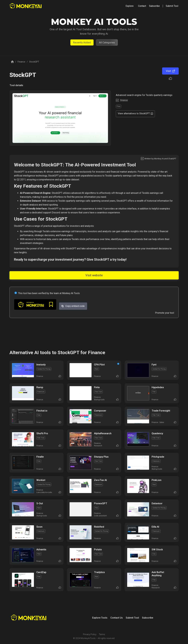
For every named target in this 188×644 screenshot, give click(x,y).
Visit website (94, 275)
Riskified (99, 527)
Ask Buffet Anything (158, 574)
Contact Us (117, 618)
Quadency (157, 433)
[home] (26, 6)
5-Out (40, 503)
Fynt (154, 365)
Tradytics (99, 572)
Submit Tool (132, 618)
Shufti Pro (42, 433)
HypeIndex (158, 387)
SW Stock (157, 549)
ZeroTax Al (100, 480)
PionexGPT (101, 503)
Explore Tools (100, 618)
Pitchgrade (158, 457)
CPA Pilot (99, 365)
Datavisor (157, 503)
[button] (130, 6)
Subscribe (148, 618)
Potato (98, 549)
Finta (97, 387)
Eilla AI (155, 527)
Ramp (40, 387)
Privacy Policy (90, 634)
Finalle (40, 457)
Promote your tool (165, 313)
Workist (41, 480)
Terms (102, 634)
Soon (39, 527)
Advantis (41, 549)
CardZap (41, 572)
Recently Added (82, 42)
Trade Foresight (161, 411)
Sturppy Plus (101, 457)
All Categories (107, 42)
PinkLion (156, 480)
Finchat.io (42, 411)
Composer (100, 411)
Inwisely (41, 365)
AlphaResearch (103, 433)
